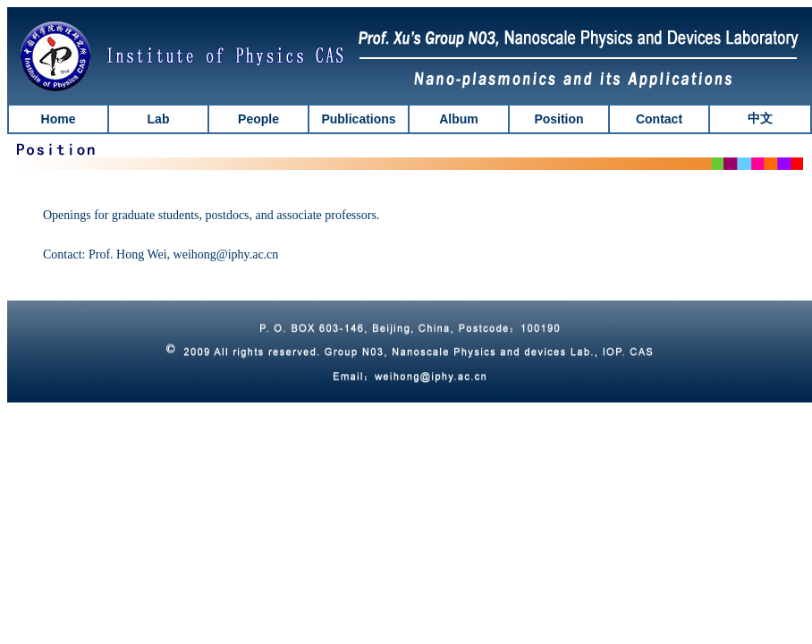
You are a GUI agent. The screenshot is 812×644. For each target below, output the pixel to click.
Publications (358, 119)
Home (59, 119)
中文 (760, 119)
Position (558, 119)
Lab (159, 119)
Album (459, 119)
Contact (659, 119)
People (258, 119)
